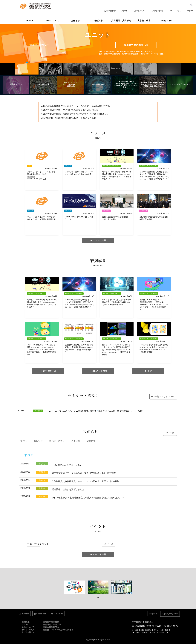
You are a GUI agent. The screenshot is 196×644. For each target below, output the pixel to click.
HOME (30, 21)
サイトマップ (176, 11)
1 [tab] (98, 598)
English (190, 11)
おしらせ (38, 441)
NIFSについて (53, 21)
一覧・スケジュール (163, 397)
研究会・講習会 (57, 441)
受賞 (148, 371)
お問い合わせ (110, 11)
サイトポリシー (29, 632)
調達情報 (91, 441)
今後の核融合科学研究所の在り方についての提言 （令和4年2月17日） (76, 106)
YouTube (57, 614)
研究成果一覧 (48, 371)
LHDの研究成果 (98, 371)
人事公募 (76, 441)
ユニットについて (39, 45)
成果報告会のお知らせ (136, 45)
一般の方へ (167, 21)
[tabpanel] (75, 587)
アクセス (125, 11)
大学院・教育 (144, 21)
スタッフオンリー (170, 614)
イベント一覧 (98, 554)
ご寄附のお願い (158, 11)
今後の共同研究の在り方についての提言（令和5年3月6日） (70, 110)
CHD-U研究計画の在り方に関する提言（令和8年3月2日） (69, 118)
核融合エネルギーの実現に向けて (58, 630)
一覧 (170, 433)
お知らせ (75, 21)
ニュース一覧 (98, 240)
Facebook (40, 614)
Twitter (24, 614)
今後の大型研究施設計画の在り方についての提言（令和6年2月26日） (75, 114)
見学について (140, 11)
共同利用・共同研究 (121, 21)
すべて (24, 441)
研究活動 (98, 21)
